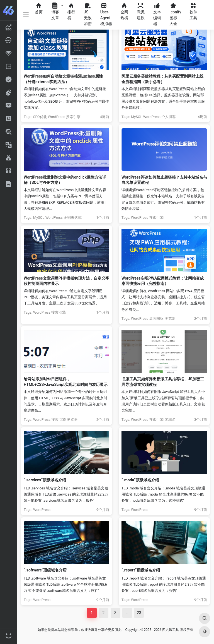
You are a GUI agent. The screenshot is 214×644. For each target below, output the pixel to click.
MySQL (137, 117)
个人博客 (169, 117)
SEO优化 (40, 117)
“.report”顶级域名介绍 (141, 570)
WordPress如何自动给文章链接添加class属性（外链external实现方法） (63, 79)
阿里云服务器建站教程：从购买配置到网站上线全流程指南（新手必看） (162, 79)
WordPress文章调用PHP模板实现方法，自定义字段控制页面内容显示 (66, 281)
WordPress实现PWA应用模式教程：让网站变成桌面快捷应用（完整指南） (163, 281)
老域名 (170, 420)
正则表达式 (73, 218)
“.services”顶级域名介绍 (45, 480)
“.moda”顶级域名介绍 (140, 480)
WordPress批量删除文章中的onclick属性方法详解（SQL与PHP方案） (65, 180)
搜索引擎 (73, 117)
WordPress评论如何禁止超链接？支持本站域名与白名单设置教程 (164, 180)
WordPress (57, 117)
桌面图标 (156, 319)
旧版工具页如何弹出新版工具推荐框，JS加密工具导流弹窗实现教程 (163, 382)
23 (139, 613)
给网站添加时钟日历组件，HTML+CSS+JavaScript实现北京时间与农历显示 (66, 382)
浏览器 (170, 319)
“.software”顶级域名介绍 (45, 570)
